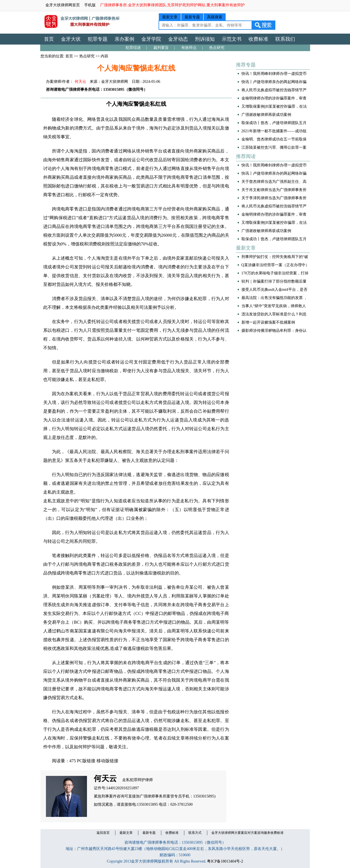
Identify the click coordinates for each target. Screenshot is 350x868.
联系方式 (195, 833)
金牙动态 (178, 39)
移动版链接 (107, 761)
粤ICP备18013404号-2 (225, 861)
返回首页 (103, 833)
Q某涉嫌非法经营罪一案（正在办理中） (275, 265)
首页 (49, 39)
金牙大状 (71, 39)
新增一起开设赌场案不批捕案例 (268, 322)
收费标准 (258, 39)
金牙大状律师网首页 (63, 5)
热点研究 (217, 48)
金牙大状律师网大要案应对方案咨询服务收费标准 (247, 833)
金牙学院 (151, 39)
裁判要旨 (161, 48)
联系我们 (285, 39)
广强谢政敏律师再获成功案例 (266, 115)
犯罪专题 (98, 39)
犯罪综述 (133, 48)
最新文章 (170, 17)
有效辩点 (189, 48)
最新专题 (192, 17)
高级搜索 (215, 17)
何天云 (80, 82)
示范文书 (232, 39)
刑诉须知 (205, 39)
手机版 (90, 5)
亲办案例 (124, 39)
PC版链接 (86, 761)
